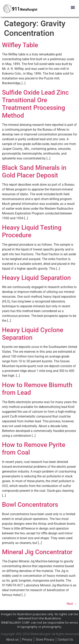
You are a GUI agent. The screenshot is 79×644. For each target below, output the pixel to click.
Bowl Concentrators (30, 505)
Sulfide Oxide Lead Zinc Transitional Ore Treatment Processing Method (35, 104)
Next (72, 604)
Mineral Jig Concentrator (37, 552)
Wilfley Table (20, 45)
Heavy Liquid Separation (36, 278)
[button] (73, 7)
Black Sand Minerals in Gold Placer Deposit (34, 171)
